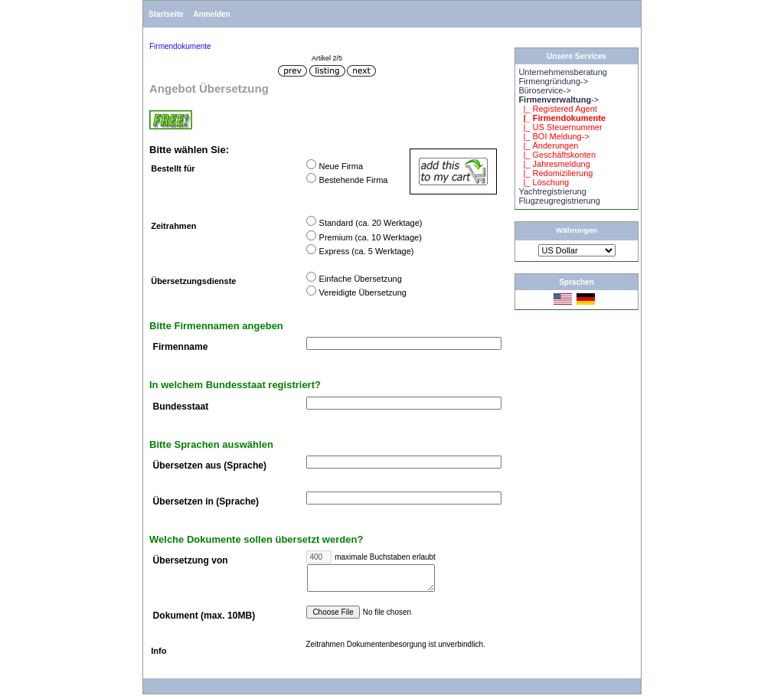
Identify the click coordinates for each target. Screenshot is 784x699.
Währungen (577, 230)
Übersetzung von (191, 561)
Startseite (166, 14)
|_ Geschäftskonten (557, 155)
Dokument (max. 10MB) (204, 621)
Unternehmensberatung (563, 72)
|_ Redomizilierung (555, 173)
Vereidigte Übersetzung (363, 292)
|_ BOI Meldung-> (554, 136)
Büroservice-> (544, 90)
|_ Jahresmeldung (554, 164)
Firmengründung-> (553, 81)
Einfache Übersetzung (361, 279)
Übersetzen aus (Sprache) (210, 466)
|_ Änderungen (548, 145)
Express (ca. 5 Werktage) (367, 251)
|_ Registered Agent (558, 109)
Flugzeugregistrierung (559, 201)
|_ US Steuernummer (560, 127)
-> (559, 100)
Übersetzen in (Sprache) (206, 501)
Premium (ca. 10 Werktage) (371, 237)
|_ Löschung (544, 182)
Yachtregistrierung (552, 191)
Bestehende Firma (354, 180)
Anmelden (211, 14)
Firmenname (181, 348)
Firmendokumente (180, 46)
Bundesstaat (181, 407)
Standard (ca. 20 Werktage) (371, 223)
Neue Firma (341, 166)
